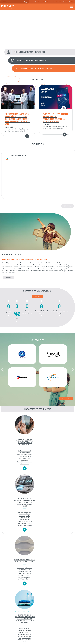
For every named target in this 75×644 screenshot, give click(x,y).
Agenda (37, 2)
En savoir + (37, 296)
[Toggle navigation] (72, 7)
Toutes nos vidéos (37, 613)
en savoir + (8, 278)
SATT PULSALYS (63, 574)
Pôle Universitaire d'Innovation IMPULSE (63, 2)
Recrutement (28, 629)
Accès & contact (29, 635)
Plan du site (40, 631)
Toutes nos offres (12, 613)
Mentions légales (39, 624)
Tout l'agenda (67, 206)
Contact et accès (46, 2)
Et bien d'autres (66, 398)
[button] (39, 52)
